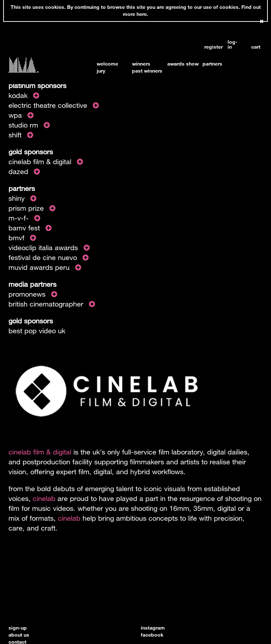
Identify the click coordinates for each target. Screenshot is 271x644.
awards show (183, 64)
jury (101, 71)
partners (212, 64)
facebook (152, 635)
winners (141, 64)
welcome (107, 64)
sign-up (18, 628)
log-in (233, 44)
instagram (153, 628)
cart (256, 47)
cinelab (44, 498)
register (210, 47)
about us (19, 635)
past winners (147, 71)
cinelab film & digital (40, 452)
